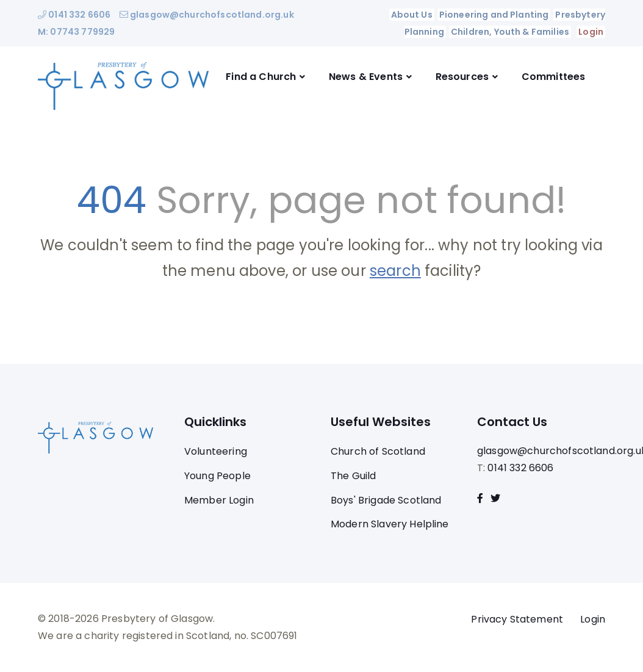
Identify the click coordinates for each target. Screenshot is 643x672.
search (395, 271)
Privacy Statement (517, 619)
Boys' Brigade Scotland (386, 500)
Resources (462, 77)
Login (591, 32)
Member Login (219, 500)
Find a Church (261, 77)
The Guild (353, 476)
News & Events (366, 77)
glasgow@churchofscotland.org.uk (207, 15)
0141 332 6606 (74, 15)
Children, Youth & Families (510, 32)
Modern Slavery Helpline (390, 524)
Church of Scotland (378, 451)
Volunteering (216, 451)
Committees (554, 77)
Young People (217, 476)
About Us (411, 15)
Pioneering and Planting (494, 15)
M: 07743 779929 (76, 32)
